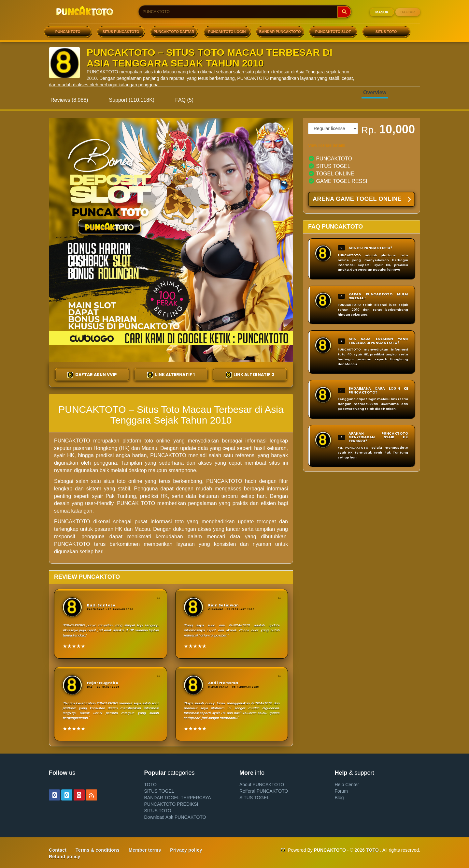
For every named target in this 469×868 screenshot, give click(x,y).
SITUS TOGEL (159, 791)
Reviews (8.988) (69, 100)
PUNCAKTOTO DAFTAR (174, 32)
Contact (58, 850)
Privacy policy (186, 850)
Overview (375, 92)
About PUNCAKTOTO (262, 785)
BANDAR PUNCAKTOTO (280, 32)
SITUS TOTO (386, 32)
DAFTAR (408, 12)
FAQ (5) (184, 100)
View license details (327, 145)
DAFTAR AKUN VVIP (92, 375)
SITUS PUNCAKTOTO (121, 32)
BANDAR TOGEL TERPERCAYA (178, 798)
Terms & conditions (98, 850)
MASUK (382, 12)
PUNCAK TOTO (136, 503)
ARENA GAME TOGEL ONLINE (362, 200)
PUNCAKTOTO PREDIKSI (171, 804)
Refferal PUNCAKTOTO (264, 791)
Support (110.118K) (132, 100)
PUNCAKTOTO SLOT (333, 32)
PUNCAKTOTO (68, 32)
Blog (339, 798)
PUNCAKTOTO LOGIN (227, 32)
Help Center (347, 785)
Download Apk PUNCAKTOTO (175, 817)
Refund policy (64, 857)
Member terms (145, 850)
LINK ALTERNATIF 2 (250, 375)
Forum (341, 791)
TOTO (150, 785)
